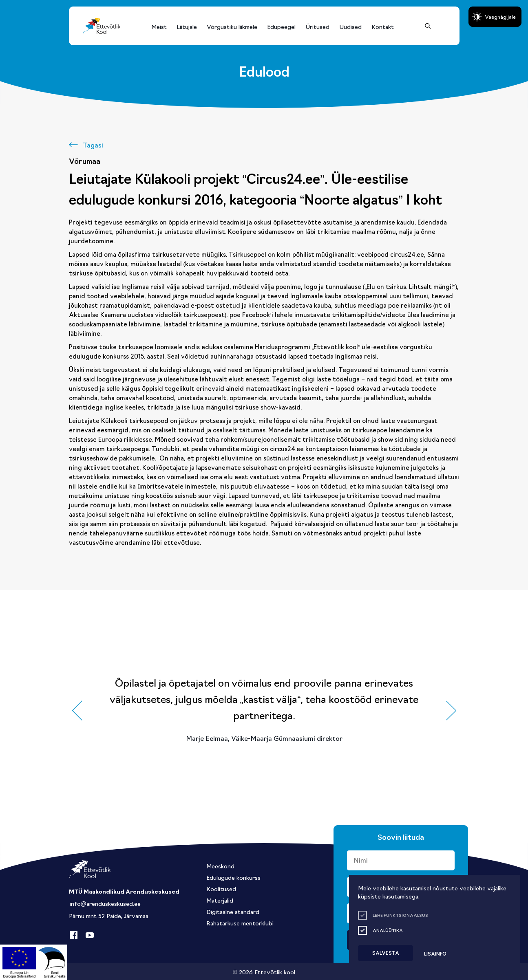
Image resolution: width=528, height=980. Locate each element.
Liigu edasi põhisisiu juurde (10, 3)
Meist (159, 26)
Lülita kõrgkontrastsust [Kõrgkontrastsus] (12, 8)
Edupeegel (281, 26)
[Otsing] (428, 26)
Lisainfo (435, 953)
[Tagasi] (86, 145)
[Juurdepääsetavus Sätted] (495, 17)
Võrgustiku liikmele (232, 26)
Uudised (350, 26)
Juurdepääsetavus (14, 3)
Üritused (317, 26)
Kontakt (383, 26)
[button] (77, 710)
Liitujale (187, 26)
